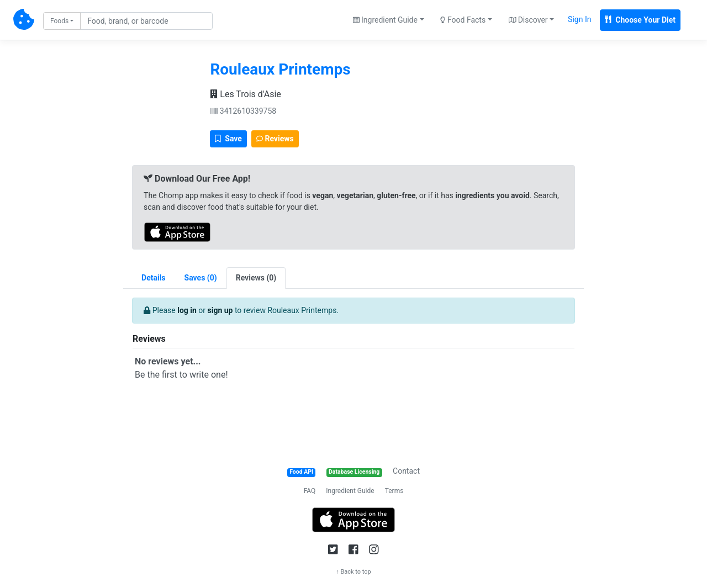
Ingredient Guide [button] (385, 20)
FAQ (310, 491)
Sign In (579, 19)
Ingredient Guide (350, 491)
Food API (301, 472)
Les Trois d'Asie (245, 94)
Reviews (275, 139)
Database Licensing (354, 472)
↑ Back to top (353, 572)
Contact (406, 471)
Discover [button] (528, 20)
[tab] (201, 278)
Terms (394, 491)
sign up (220, 310)
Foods (59, 21)
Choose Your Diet (640, 20)
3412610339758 (243, 111)
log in (187, 310)
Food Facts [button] (463, 20)
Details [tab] (154, 278)
